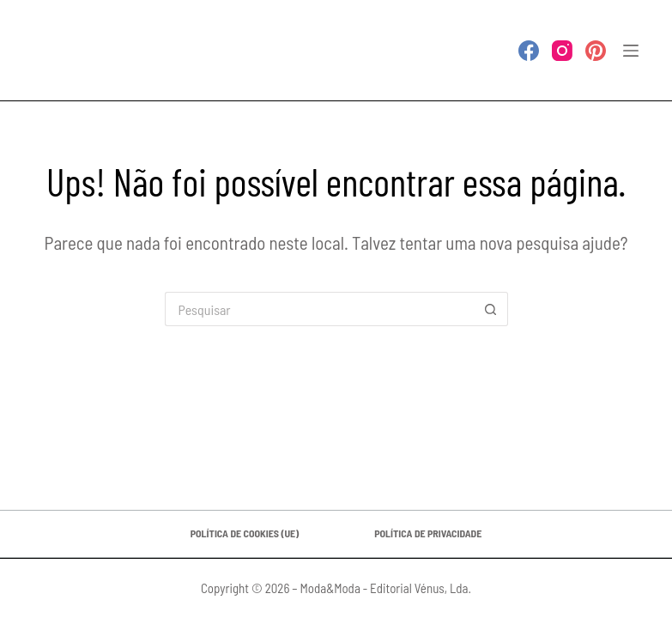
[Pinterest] (596, 51)
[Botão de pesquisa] (491, 309)
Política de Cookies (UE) (245, 533)
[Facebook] (529, 51)
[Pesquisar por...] (319, 309)
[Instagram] (562, 51)
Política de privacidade (428, 533)
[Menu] (631, 51)
